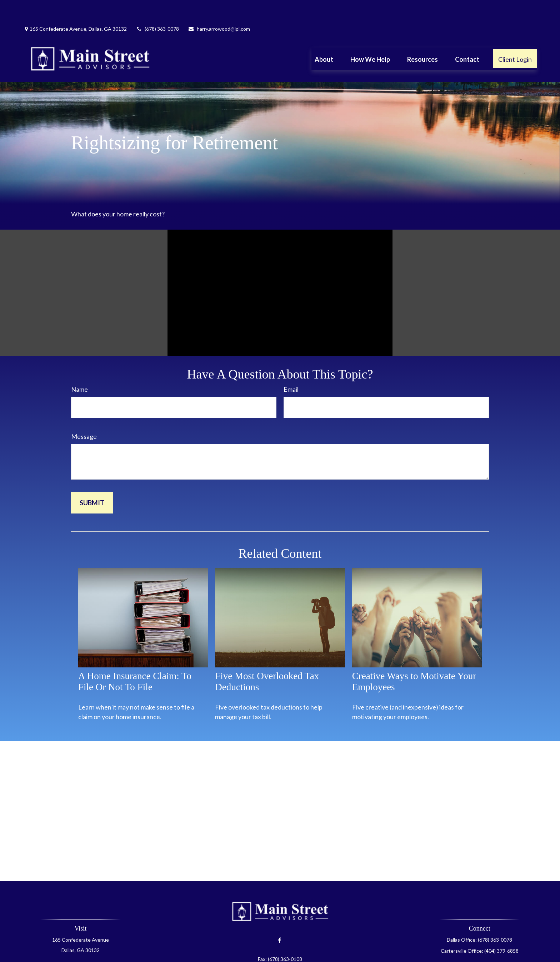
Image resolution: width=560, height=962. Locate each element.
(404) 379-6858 (501, 929)
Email (291, 368)
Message (84, 415)
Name (79, 368)
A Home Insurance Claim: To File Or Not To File (135, 660)
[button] (324, 37)
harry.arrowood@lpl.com (219, 7)
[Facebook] (279, 919)
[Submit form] (92, 481)
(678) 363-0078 (157, 7)
